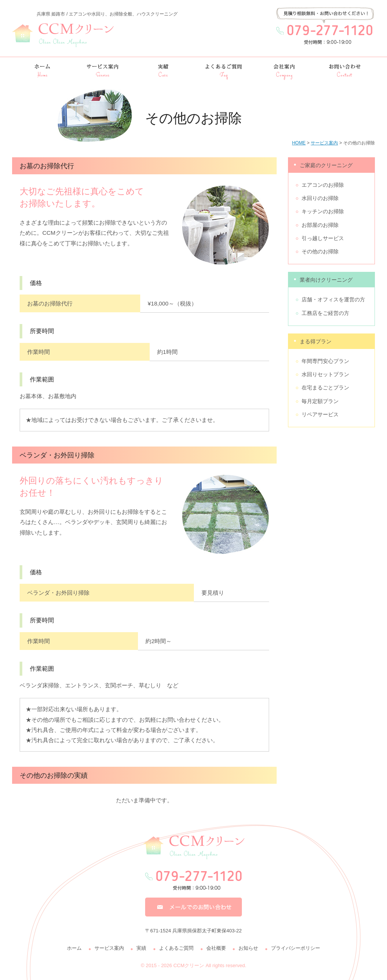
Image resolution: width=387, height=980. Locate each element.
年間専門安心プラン (325, 361)
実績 (141, 948)
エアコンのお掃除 (323, 185)
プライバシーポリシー (296, 948)
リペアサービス (320, 414)
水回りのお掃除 (320, 198)
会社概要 (216, 948)
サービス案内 (324, 143)
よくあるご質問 (176, 948)
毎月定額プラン (320, 401)
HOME (299, 143)
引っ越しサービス (323, 238)
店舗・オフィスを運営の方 (333, 299)
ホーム (74, 948)
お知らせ (248, 948)
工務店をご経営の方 (325, 313)
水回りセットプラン (325, 374)
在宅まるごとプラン (325, 388)
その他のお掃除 (320, 251)
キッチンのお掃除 (323, 211)
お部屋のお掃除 (320, 225)
